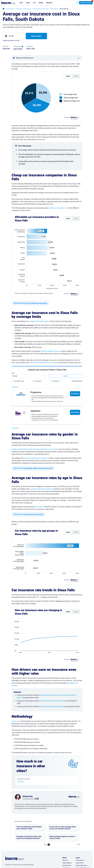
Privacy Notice (80, 860)
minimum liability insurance (51, 351)
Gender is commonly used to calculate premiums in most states (35, 449)
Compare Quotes (86, 3)
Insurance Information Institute (35, 458)
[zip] (13, 36)
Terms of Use (79, 863)
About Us (65, 860)
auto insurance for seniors (34, 514)
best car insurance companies (36, 303)
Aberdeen (21, 782)
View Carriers (36, 36)
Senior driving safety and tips (51, 706)
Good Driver (56, 381)
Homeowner (38, 381)
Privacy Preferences (81, 865)
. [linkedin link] (37, 799)
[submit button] (65, 376)
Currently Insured (19, 381)
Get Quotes (75, 394)
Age (13, 373)
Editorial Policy (67, 865)
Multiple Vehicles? (77, 381)
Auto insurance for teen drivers (52, 701)
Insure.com (16, 721)
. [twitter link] (35, 799)
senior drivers (39, 507)
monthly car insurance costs (58, 208)
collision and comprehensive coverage (43, 363)
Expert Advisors (67, 863)
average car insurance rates (38, 321)
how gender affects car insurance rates (38, 468)
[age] (29, 376)
